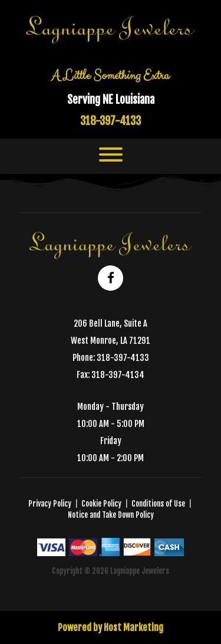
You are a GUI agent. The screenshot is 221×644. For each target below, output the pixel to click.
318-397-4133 (111, 121)
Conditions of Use (158, 504)
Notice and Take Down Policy (111, 515)
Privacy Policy (50, 504)
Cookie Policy (101, 504)
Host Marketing (133, 627)
